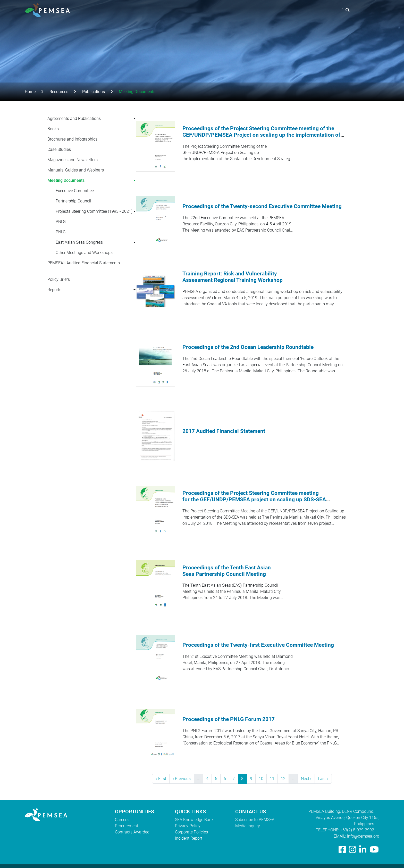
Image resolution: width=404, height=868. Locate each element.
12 (285, 778)
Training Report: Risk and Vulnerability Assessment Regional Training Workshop (233, 277)
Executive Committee (75, 191)
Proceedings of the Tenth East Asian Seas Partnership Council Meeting (227, 571)
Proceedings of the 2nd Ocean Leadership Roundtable (248, 347)
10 (263, 778)
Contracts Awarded (132, 832)
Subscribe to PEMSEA (255, 820)
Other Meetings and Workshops (84, 253)
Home (30, 92)
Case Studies (59, 149)
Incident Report (189, 838)
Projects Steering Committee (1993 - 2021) (94, 211)
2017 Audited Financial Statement (224, 431)
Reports (54, 290)
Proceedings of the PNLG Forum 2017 (229, 719)
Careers (122, 820)
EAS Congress (325, 10)
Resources (291, 10)
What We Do (260, 10)
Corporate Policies (191, 832)
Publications (94, 92)
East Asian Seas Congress (79, 242)
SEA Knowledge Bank (194, 820)
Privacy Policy (188, 826)
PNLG (61, 222)
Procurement (127, 826)
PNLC (61, 232)
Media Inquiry (248, 826)
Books (53, 129)
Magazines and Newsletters (73, 160)
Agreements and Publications (74, 118)
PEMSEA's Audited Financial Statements (84, 263)
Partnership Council (73, 201)
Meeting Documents (66, 180)
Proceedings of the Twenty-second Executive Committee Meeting (262, 206)
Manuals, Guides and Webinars (76, 170)
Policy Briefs (59, 279)
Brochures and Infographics (72, 139)
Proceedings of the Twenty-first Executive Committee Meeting (258, 645)
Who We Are (227, 10)
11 (274, 778)
